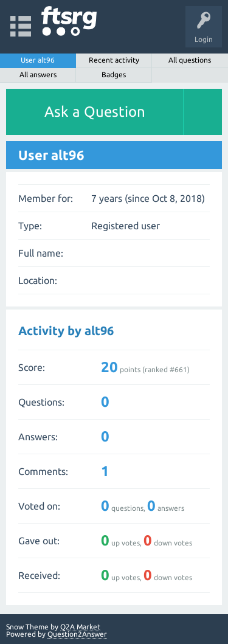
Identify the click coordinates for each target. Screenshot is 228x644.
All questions (190, 60)
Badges (114, 74)
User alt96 (38, 60)
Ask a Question (95, 112)
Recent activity (114, 60)
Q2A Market (80, 627)
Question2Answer (77, 634)
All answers (38, 74)
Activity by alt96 (66, 331)
